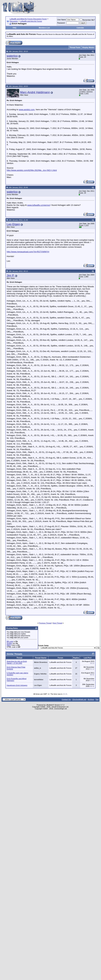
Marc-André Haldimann (35, 92)
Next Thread (57, 623)
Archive (91, 699)
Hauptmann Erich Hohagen (17, 685)
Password (61, 23)
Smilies (9, 643)
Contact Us (66, 699)
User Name (62, 20)
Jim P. (11, 275)
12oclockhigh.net (79, 699)
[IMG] (9, 645)
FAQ (15, 28)
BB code (10, 641)
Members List (44, 28)
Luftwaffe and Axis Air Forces (31, 21)
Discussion (14, 21)
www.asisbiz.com (27, 110)
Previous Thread (45, 623)
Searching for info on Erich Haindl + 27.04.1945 (17, 662)
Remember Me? (87, 20)
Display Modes (88, 47)
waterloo (12, 56)
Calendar (80, 28)
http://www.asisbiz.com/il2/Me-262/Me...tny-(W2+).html (32, 170)
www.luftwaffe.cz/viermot (39, 205)
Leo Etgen (13, 224)
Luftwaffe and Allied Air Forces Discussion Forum (28, 19)
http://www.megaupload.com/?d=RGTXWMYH (28, 252)
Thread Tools (75, 47)
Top (97, 699)
